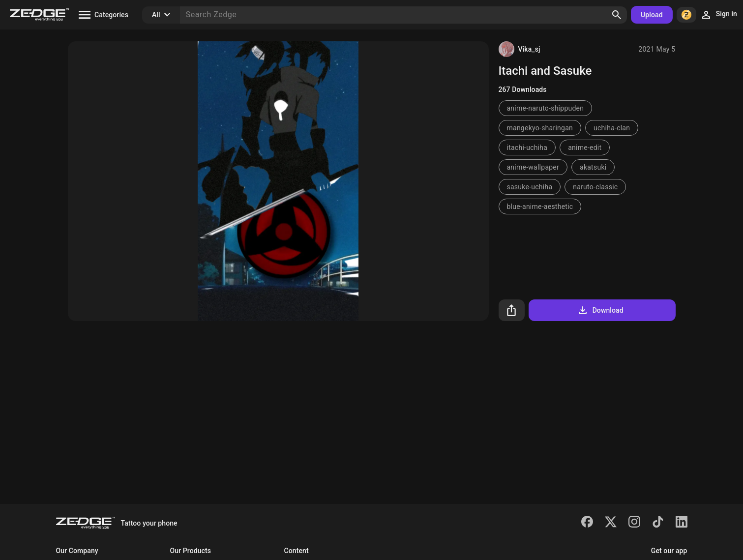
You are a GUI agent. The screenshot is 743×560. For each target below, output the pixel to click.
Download (600, 310)
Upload (652, 15)
